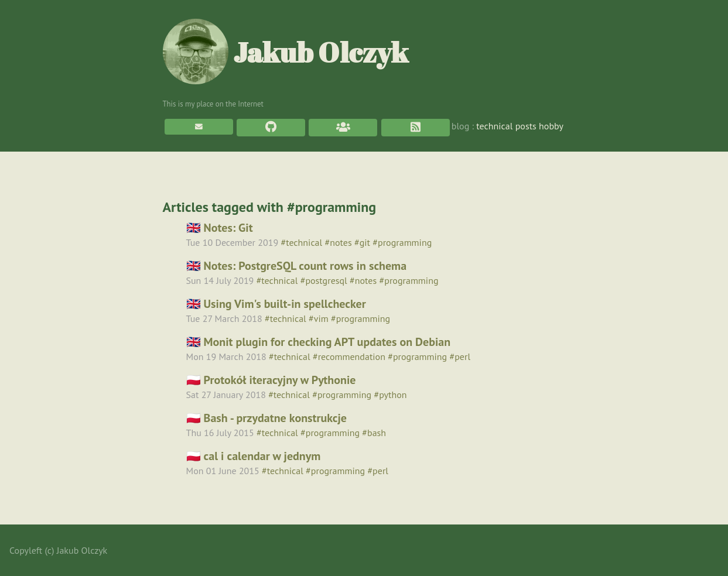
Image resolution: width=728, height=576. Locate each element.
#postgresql (324, 280)
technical (494, 126)
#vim (319, 318)
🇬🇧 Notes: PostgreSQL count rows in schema (297, 266)
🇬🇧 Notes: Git (220, 228)
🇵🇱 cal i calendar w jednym (254, 456)
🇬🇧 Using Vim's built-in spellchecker (276, 304)
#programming (402, 242)
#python (390, 395)
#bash (374, 433)
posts (526, 126)
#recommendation (349, 356)
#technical (301, 242)
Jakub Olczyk (286, 52)
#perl (460, 356)
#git (362, 242)
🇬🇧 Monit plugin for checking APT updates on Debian (319, 342)
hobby (551, 126)
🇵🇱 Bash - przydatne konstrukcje (267, 418)
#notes (339, 242)
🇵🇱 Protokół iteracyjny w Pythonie (271, 380)
